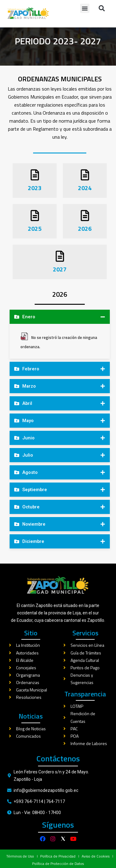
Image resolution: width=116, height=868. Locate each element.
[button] (85, 8)
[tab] (60, 328)
